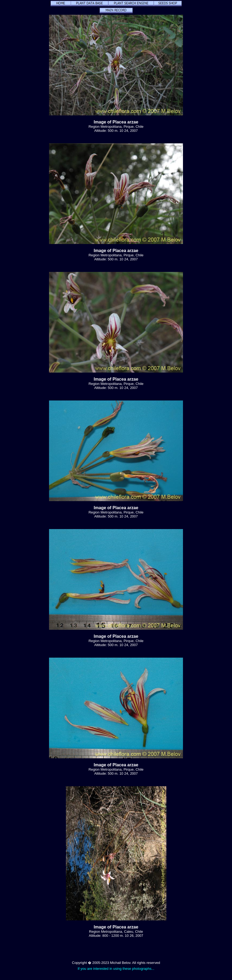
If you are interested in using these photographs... (116, 969)
